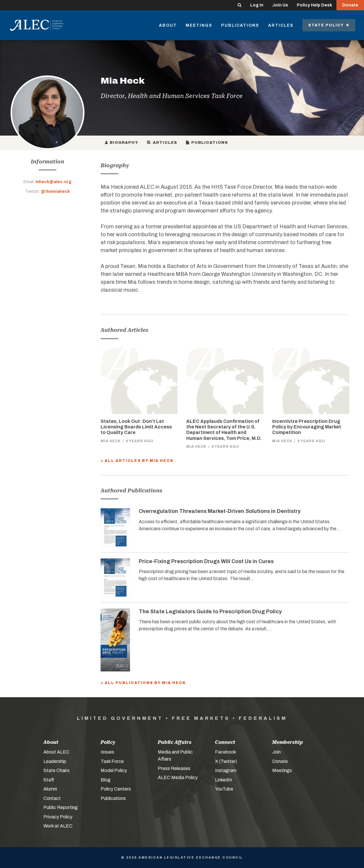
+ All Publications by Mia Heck (143, 683)
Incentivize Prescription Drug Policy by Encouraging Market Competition (307, 427)
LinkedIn (224, 780)
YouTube (224, 789)
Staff (49, 780)
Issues (107, 752)
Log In (257, 5)
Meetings (199, 25)
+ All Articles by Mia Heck (137, 461)
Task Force (112, 761)
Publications (240, 25)
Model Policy (114, 770)
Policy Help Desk (314, 5)
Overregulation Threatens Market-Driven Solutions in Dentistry (220, 511)
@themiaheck (55, 191)
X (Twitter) (226, 761)
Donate (350, 5)
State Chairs (56, 770)
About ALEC (56, 752)
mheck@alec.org (54, 182)
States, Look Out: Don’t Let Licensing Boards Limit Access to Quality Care (136, 427)
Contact (52, 798)
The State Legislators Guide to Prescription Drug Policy (210, 612)
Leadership (55, 761)
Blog (106, 780)
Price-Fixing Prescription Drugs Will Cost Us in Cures (206, 561)
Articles (281, 25)
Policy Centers (116, 789)
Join (276, 752)
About (168, 25)
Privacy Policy (58, 817)
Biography (122, 143)
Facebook (226, 752)
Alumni (50, 789)
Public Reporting (61, 807)
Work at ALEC (58, 826)
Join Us (280, 5)
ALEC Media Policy (178, 777)
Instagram (226, 770)
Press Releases (174, 768)
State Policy (329, 25)
